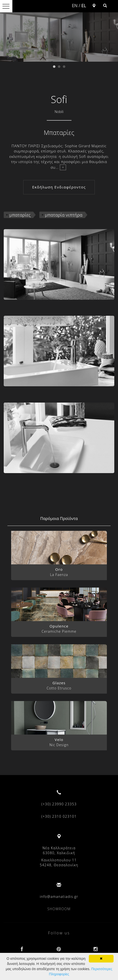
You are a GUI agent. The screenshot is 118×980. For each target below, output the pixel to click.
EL (84, 5)
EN (75, 5)
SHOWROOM (59, 909)
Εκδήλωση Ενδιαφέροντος (59, 187)
